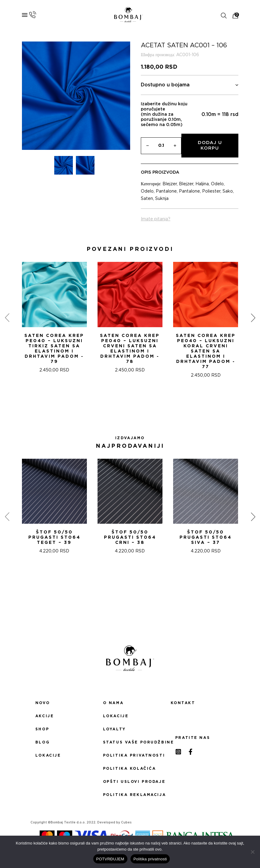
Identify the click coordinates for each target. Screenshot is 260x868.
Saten (147, 199)
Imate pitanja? (156, 219)
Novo (43, 703)
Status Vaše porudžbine (130, 742)
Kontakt (183, 703)
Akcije (45, 716)
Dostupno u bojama (190, 85)
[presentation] (7, 318)
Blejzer (170, 184)
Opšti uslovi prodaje (130, 782)
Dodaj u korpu (210, 145)
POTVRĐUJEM (110, 859)
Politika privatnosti (130, 755)
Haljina (202, 184)
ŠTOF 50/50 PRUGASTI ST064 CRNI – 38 (130, 537)
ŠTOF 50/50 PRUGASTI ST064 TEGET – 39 (54, 537)
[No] (252, 852)
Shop (42, 729)
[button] (123, 400)
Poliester (211, 191)
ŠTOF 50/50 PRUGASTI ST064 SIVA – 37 (206, 537)
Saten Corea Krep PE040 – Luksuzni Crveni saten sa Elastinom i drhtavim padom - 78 (130, 349)
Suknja (162, 199)
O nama (113, 703)
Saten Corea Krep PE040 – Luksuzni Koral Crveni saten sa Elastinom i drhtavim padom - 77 (206, 351)
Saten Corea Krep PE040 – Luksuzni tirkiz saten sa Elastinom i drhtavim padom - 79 (54, 349)
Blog (43, 742)
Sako (228, 191)
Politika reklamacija (130, 795)
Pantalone (166, 191)
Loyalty (114, 729)
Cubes (126, 823)
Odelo (217, 184)
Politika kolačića (130, 769)
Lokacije (48, 755)
